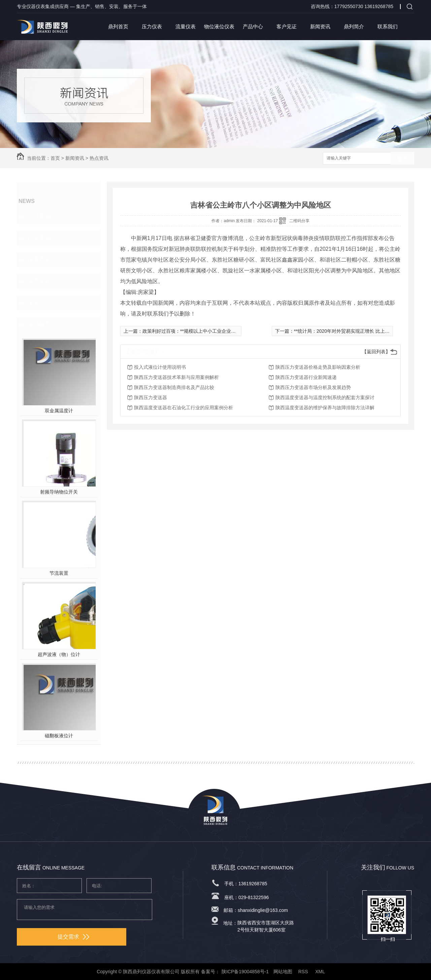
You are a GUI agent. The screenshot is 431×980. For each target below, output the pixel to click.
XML (321, 972)
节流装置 (59, 573)
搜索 (402, 159)
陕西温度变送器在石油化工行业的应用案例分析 (184, 408)
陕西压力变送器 (151, 397)
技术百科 (39, 260)
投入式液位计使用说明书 (160, 367)
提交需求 (73, 937)
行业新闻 (39, 238)
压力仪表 (152, 26)
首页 (55, 158)
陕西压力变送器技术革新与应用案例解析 (176, 377)
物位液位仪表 (219, 26)
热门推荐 (39, 324)
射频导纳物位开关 (59, 492)
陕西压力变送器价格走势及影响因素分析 (318, 367)
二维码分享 (299, 221)
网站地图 (283, 972)
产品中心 (253, 26)
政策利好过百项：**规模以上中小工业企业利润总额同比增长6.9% (211, 331)
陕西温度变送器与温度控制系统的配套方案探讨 (325, 397)
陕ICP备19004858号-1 (245, 972)
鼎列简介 (354, 26)
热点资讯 (99, 158)
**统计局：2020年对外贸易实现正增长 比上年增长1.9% (352, 331)
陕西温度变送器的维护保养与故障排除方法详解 (325, 408)
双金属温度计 (59, 411)
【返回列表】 (376, 352)
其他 (33, 303)
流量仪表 (186, 26)
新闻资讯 (320, 26)
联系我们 (388, 26)
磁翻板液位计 (59, 736)
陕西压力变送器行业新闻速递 (306, 377)
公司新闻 (39, 216)
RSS (304, 972)
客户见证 (287, 26)
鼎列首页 (118, 26)
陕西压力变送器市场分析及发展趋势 (313, 387)
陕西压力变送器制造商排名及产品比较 (174, 387)
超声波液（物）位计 (59, 654)
